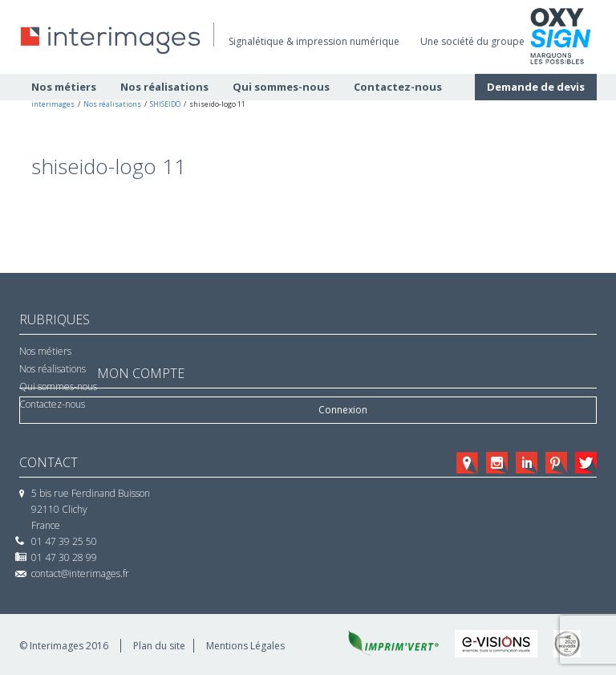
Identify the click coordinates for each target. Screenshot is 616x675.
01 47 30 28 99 (64, 557)
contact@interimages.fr (80, 573)
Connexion (343, 410)
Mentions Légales (245, 646)
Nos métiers (45, 351)
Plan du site (159, 646)
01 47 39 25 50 (64, 541)
